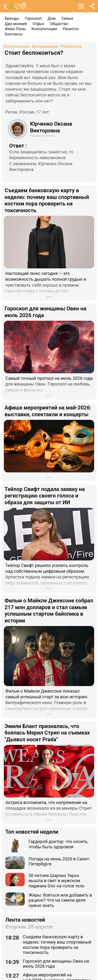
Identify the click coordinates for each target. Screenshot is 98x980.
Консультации (44, 29)
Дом (52, 18)
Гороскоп (33, 18)
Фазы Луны (15, 29)
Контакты (14, 34)
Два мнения (16, 24)
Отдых (38, 24)
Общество (59, 24)
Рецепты (71, 29)
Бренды (12, 18)
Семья (67, 18)
